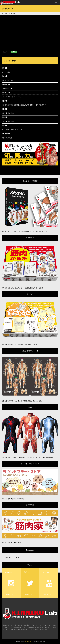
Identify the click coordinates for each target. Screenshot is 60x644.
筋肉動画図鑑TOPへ (8, 13)
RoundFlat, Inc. (30, 641)
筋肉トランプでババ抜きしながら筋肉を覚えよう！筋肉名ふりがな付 (24, 231)
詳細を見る (10, 594)
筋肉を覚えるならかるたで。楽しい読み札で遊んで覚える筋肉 (22, 288)
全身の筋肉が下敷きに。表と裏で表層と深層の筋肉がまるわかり (23, 401)
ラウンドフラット (12, 558)
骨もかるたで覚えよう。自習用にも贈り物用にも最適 (19, 344)
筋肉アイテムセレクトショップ (12, 543)
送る (14, 52)
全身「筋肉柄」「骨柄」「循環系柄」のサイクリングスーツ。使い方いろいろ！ (28, 457)
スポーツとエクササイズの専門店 (13, 499)
